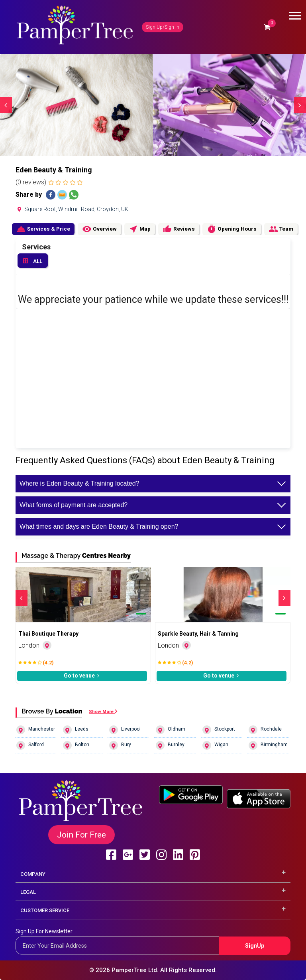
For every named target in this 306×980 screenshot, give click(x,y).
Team (281, 229)
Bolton (76, 745)
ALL (33, 261)
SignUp (255, 946)
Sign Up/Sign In (163, 27)
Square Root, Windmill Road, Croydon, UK (72, 209)
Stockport (219, 730)
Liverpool (125, 730)
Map (140, 229)
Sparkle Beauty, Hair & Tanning (198, 634)
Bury (120, 745)
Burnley (170, 745)
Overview (99, 229)
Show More (103, 712)
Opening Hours (232, 229)
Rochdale (265, 730)
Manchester (36, 730)
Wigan (215, 745)
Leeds (76, 730)
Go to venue (82, 676)
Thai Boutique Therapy (48, 634)
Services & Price (43, 229)
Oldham (171, 730)
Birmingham (268, 745)
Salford (30, 745)
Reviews (179, 229)
